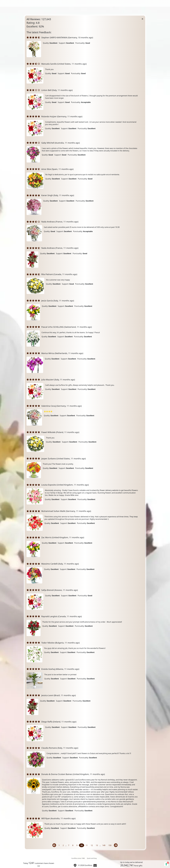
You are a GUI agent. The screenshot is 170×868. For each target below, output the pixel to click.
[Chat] (95, 865)
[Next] (115, 845)
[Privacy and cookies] (75, 865)
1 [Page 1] (59, 845)
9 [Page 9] (77, 845)
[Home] (142, 19)
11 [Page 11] (87, 845)
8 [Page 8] (73, 845)
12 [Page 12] (92, 845)
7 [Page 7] (69, 845)
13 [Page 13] (97, 845)
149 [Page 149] (104, 845)
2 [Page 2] (63, 845)
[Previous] (55, 845)
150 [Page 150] (110, 845)
